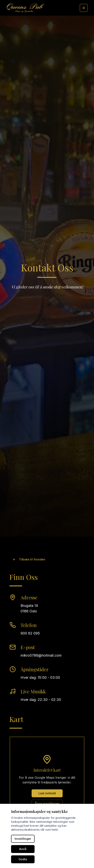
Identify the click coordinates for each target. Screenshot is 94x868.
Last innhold (47, 793)
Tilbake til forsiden (29, 559)
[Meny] (84, 8)
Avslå (23, 849)
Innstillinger (23, 839)
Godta (23, 859)
